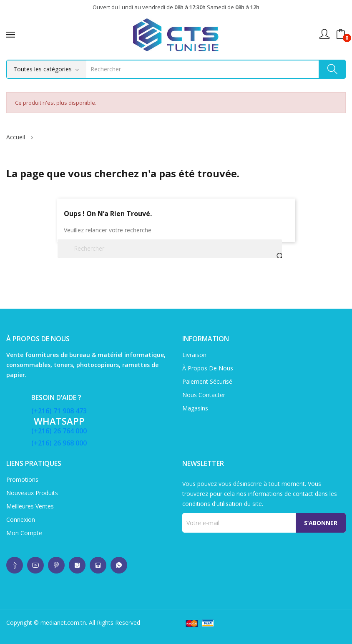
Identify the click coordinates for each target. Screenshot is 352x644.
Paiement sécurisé (207, 381)
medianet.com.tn (63, 623)
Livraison (194, 355)
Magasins (195, 408)
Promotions (22, 479)
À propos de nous (208, 368)
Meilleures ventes (30, 506)
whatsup (15, 565)
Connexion (21, 519)
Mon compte (24, 533)
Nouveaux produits (32, 493)
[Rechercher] (170, 249)
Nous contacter (204, 395)
